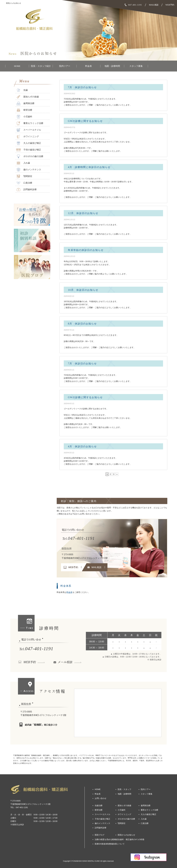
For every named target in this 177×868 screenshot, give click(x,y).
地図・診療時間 (112, 66)
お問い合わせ (101, 798)
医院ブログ (100, 835)
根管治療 (24, 110)
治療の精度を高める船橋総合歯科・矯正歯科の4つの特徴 (119, 839)
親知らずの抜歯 (27, 97)
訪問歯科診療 (26, 190)
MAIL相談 (154, 5)
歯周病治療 (25, 103)
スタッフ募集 (136, 66)
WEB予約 (170, 5)
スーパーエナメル (29, 130)
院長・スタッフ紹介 (41, 66)
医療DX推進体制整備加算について (110, 844)
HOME (17, 66)
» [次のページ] (117, 474)
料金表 (88, 66)
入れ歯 (23, 163)
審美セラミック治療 (30, 123)
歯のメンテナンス (29, 170)
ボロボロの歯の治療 (30, 156)
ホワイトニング (27, 137)
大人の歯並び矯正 (29, 143)
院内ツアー (65, 66)
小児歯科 (24, 117)
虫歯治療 (99, 805)
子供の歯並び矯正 (29, 150)
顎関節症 (24, 176)
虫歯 (22, 90)
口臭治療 (24, 183)
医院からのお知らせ (126, 835)
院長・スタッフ (124, 789)
